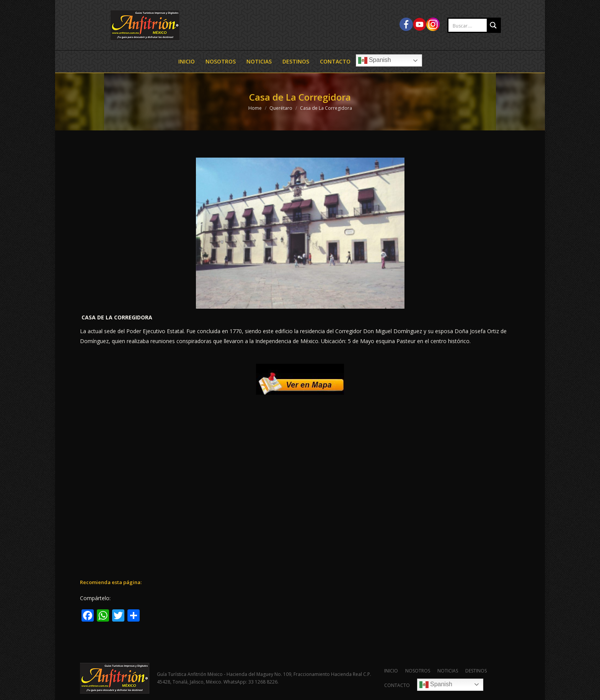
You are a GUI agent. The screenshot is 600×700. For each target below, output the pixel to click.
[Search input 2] (476, 26)
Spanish (375, 60)
